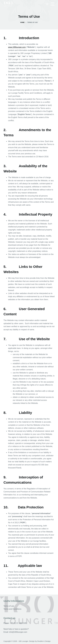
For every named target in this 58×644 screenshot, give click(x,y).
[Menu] (53, 4)
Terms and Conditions (12, 609)
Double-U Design (44, 641)
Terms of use (9, 606)
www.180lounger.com (17, 47)
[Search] (47, 4)
